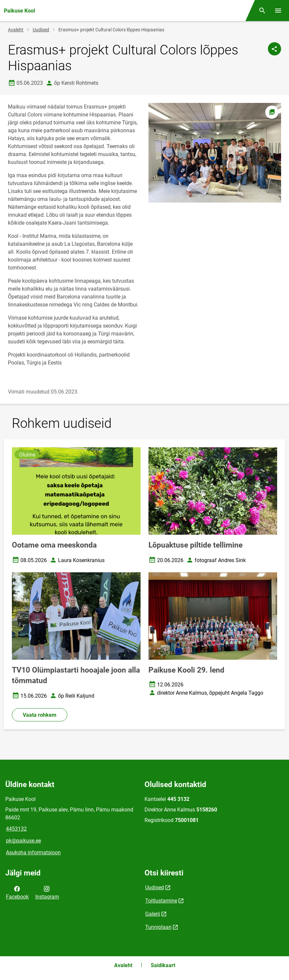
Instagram (47, 892)
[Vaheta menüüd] (278, 11)
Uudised (41, 30)
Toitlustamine (161, 901)
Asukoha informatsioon (33, 853)
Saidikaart (163, 965)
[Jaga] (274, 49)
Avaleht (16, 30)
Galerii (153, 914)
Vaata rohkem (40, 715)
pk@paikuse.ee (23, 841)
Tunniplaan (158, 927)
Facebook (17, 892)
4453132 (16, 829)
